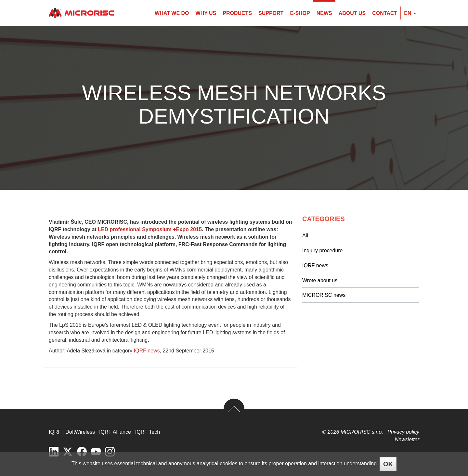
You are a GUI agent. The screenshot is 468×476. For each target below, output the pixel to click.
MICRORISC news (324, 295)
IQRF (55, 432)
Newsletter (407, 439)
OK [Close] (388, 464)
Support (271, 13)
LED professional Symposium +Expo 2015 (149, 229)
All (305, 236)
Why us (206, 13)
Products (237, 13)
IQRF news (147, 351)
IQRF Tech (148, 432)
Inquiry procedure (323, 251)
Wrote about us (320, 280)
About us (352, 13)
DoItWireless (80, 432)
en (410, 13)
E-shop (300, 13)
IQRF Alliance (115, 432)
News (324, 13)
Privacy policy (403, 432)
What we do (172, 13)
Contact (385, 13)
